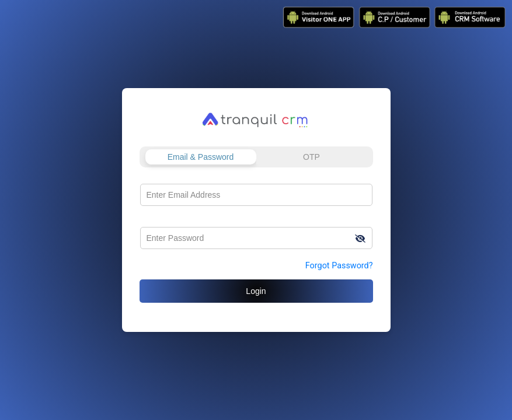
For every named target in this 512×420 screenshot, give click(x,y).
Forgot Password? (339, 266)
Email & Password (201, 157)
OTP (311, 157)
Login (256, 291)
